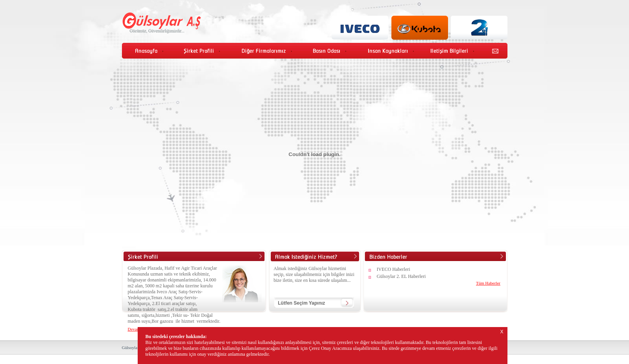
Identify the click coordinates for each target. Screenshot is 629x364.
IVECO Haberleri (394, 269)
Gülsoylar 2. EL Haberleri (401, 276)
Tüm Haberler (488, 283)
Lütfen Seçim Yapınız (302, 303)
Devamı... (136, 329)
